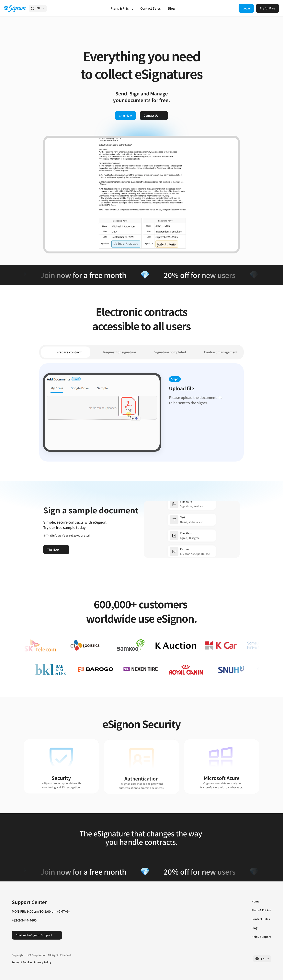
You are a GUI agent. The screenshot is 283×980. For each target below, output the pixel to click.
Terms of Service (22, 962)
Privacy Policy (42, 962)
